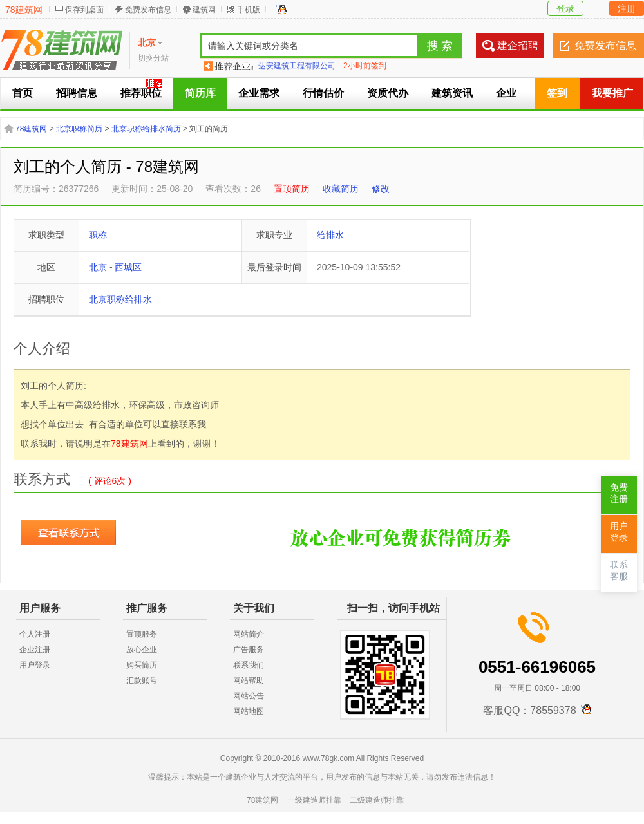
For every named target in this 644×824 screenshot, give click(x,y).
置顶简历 (292, 189)
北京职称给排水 (120, 299)
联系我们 (249, 665)
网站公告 (249, 696)
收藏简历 (341, 189)
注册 (627, 8)
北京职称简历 (79, 129)
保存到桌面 (84, 10)
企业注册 (35, 650)
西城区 (128, 267)
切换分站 (153, 58)
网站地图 (249, 711)
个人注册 (35, 634)
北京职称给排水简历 (146, 129)
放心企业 (142, 650)
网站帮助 (249, 680)
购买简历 (142, 665)
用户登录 (35, 665)
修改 (381, 189)
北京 (98, 267)
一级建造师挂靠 (314, 800)
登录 (565, 8)
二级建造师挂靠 (377, 800)
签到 (557, 93)
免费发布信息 (148, 10)
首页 (23, 93)
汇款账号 (142, 680)
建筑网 (204, 10)
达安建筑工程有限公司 (297, 66)
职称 (98, 235)
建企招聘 (518, 45)
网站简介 (249, 634)
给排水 (330, 235)
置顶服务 (142, 634)
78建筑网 (24, 10)
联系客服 (619, 571)
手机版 (249, 10)
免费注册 (619, 493)
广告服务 (249, 650)
